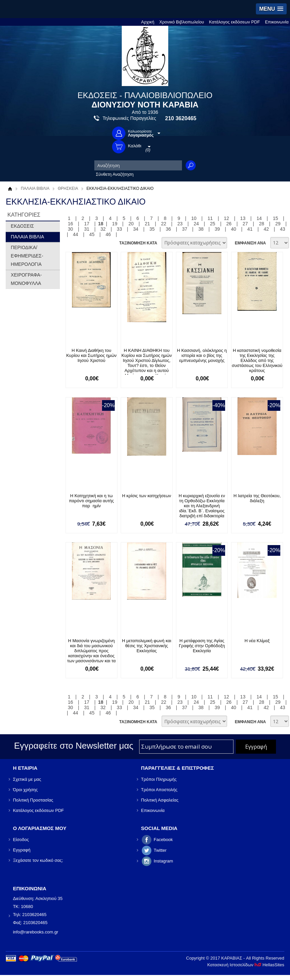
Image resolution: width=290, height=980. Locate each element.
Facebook (163, 840)
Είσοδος (21, 840)
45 (92, 234)
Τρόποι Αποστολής (159, 790)
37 (185, 229)
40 (234, 229)
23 (180, 224)
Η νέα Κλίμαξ (257, 641)
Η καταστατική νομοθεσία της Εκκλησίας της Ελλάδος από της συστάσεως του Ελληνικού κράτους (257, 360)
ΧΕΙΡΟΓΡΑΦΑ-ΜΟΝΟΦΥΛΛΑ (26, 279)
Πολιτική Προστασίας (33, 800)
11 (210, 218)
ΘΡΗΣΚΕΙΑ (68, 189)
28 (262, 224)
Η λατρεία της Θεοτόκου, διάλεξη (257, 498)
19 (115, 224)
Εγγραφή (22, 850)
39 (217, 229)
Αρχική (148, 22)
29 (278, 224)
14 (259, 218)
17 (87, 224)
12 (226, 218)
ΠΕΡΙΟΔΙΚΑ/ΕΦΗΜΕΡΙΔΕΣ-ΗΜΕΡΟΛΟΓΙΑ (27, 256)
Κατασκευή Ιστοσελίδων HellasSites (246, 965)
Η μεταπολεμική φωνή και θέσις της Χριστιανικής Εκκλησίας (147, 646)
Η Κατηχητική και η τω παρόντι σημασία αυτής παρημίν (91, 501)
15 (276, 218)
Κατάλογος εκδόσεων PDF (234, 22)
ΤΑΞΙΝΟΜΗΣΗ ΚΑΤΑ (138, 243)
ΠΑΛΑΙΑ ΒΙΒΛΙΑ (35, 189)
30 (71, 229)
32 (103, 229)
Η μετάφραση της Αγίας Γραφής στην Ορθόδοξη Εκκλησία (202, 646)
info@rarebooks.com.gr (36, 932)
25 (213, 224)
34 (136, 229)
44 (76, 234)
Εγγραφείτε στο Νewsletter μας (74, 746)
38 (201, 229)
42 (266, 229)
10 (194, 218)
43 (283, 229)
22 (164, 224)
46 (108, 234)
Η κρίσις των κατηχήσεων (147, 496)
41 (250, 229)
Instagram (164, 861)
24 (196, 224)
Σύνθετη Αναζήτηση (115, 174)
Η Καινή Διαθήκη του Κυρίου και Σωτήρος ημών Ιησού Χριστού (91, 355)
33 (119, 229)
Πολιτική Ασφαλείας (160, 800)
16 (71, 224)
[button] (271, 9)
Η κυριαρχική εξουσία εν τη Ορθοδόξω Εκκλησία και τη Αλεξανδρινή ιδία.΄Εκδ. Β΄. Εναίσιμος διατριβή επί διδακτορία (202, 506)
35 (152, 229)
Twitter (160, 850)
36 (168, 229)
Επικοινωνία (277, 22)
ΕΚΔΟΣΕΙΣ (22, 226)
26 (229, 224)
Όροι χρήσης (25, 790)
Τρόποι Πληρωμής (159, 779)
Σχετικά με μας (27, 779)
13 (243, 218)
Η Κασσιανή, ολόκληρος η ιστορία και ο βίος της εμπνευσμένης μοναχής (202, 355)
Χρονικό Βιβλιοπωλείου (182, 22)
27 (245, 224)
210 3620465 (181, 118)
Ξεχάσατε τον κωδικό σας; (38, 860)
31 (87, 229)
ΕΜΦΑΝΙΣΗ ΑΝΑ (250, 243)
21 (148, 224)
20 (131, 224)
